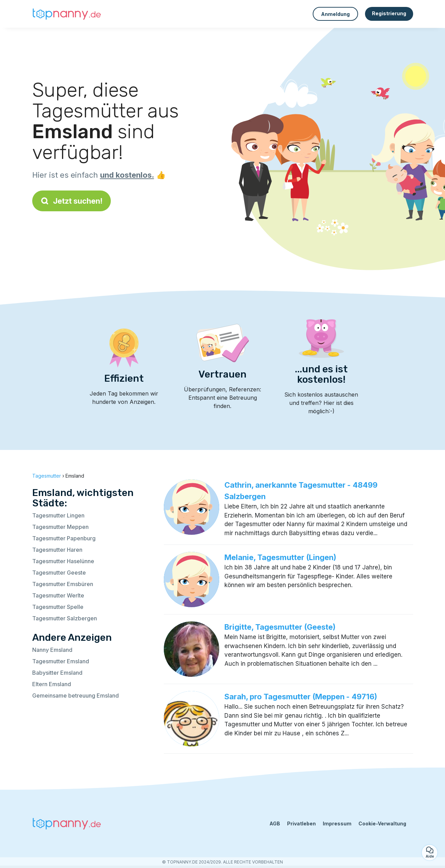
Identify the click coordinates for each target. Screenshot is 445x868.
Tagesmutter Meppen (60, 527)
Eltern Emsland (52, 684)
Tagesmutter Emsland (61, 661)
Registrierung (389, 13)
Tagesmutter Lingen (58, 515)
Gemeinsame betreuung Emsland (75, 696)
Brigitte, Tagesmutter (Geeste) (280, 627)
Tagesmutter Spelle (58, 607)
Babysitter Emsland (57, 673)
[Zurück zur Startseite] (67, 14)
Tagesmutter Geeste (59, 573)
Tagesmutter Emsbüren (63, 584)
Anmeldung (335, 14)
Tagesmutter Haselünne (63, 561)
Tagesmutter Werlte (58, 595)
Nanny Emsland (52, 650)
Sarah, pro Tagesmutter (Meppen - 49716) (301, 697)
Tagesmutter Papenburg (64, 538)
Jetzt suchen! (72, 201)
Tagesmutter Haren (57, 550)
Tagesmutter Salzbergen (65, 618)
